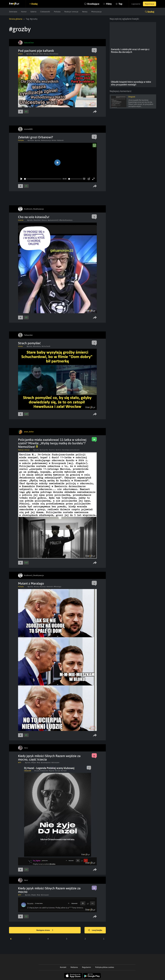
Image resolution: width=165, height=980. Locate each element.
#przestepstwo (46, 763)
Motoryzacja (96, 12)
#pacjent (36, 54)
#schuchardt (46, 346)
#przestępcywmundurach (71, 450)
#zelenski (60, 140)
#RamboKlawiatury (66, 220)
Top (120, 4)
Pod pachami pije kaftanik (36, 51)
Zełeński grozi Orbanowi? (36, 137)
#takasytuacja (46, 140)
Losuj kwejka (95, 930)
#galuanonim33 (53, 220)
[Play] (21, 179)
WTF (20, 763)
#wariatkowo (54, 54)
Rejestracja (150, 4)
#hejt (38, 763)
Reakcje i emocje (71, 12)
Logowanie (136, 4)
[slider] (43, 179)
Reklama (74, 967)
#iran (41, 54)
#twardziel (37, 220)
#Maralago (57, 587)
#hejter (34, 763)
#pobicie (59, 450)
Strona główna (16, 19)
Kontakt (63, 967)
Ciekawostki (45, 12)
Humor (24, 12)
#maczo (44, 220)
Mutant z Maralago (31, 583)
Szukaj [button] (151, 12)
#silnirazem (55, 763)
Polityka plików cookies (105, 967)
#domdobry (37, 346)
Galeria (33, 12)
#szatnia (52, 450)
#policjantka (44, 450)
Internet (21, 220)
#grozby (29, 54)
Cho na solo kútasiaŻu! (34, 217)
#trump (46, 54)
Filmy (109, 4)
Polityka (57, 12)
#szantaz (43, 587)
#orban (54, 140)
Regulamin (86, 967)
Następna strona (45, 930)
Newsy (85, 12)
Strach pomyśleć (29, 343)
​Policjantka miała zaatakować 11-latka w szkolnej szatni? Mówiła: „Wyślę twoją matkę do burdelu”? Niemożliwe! (52, 443)
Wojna (20, 54)
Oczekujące (93, 4)
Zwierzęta (13, 12)
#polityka (31, 140)
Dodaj (34, 4)
